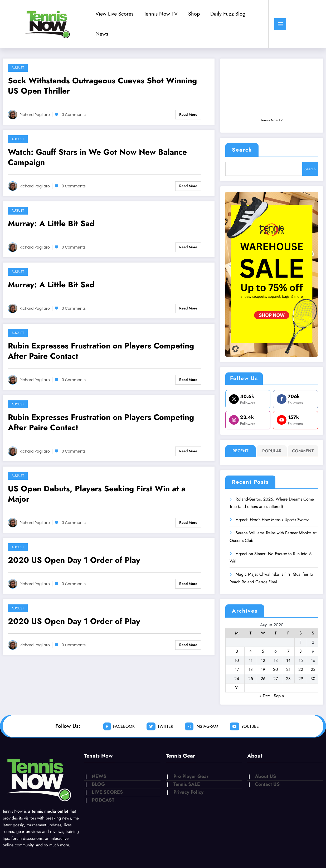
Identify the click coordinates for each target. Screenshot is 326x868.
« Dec (265, 696)
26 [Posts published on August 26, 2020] (263, 679)
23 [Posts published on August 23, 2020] (313, 669)
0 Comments (74, 115)
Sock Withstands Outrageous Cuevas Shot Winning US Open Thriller (102, 86)
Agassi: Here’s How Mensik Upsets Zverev (272, 520)
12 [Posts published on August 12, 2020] (263, 660)
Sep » (279, 696)
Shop (194, 14)
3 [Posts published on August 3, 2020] (237, 651)
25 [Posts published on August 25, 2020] (251, 679)
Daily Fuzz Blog (228, 14)
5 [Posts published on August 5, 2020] (263, 651)
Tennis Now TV (161, 14)
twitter (160, 726)
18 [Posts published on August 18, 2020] (251, 669)
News (102, 34)
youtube (244, 726)
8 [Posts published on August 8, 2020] (301, 651)
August (18, 68)
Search (242, 150)
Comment (303, 451)
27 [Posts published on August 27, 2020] (276, 679)
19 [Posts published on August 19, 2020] (263, 669)
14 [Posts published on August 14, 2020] (288, 660)
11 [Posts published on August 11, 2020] (251, 660)
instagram (202, 726)
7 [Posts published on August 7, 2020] (288, 651)
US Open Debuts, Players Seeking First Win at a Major (97, 494)
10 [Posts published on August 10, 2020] (237, 660)
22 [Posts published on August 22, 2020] (301, 669)
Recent (240, 451)
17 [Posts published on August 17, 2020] (237, 669)
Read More (188, 114)
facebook (119, 726)
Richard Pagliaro (35, 115)
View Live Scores (114, 14)
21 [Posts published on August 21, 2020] (288, 669)
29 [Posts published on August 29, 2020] (301, 679)
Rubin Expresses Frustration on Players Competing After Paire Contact (101, 351)
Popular (272, 451)
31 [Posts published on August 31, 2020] (237, 688)
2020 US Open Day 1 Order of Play (74, 560)
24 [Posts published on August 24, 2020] (237, 679)
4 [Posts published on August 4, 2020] (250, 651)
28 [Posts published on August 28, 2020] (288, 679)
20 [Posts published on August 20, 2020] (276, 669)
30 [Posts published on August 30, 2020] (313, 679)
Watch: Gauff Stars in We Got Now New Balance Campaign (97, 157)
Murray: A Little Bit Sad (51, 223)
